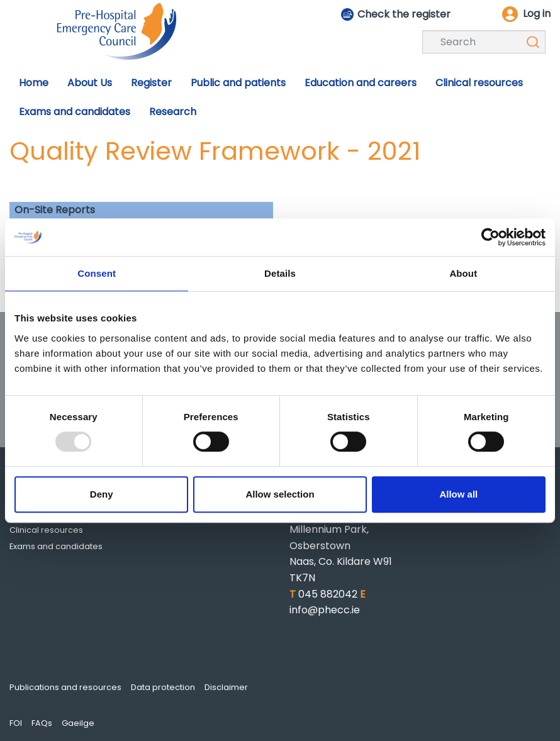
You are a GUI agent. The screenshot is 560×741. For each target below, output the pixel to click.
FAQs (42, 723)
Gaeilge (78, 723)
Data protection (163, 687)
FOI (16, 723)
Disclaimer (226, 687)
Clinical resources (46, 530)
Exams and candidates (56, 546)
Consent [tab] (97, 273)
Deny (102, 494)
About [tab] (463, 273)
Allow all (458, 494)
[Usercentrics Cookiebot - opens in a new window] (490, 237)
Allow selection (280, 494)
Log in (537, 14)
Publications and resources (65, 687)
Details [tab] (280, 273)
